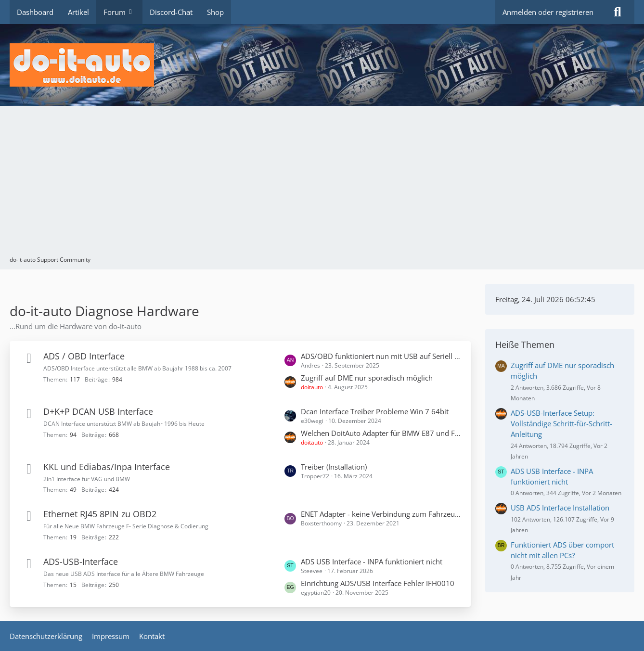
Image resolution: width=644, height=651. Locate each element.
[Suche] (618, 12)
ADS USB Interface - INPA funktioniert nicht (372, 562)
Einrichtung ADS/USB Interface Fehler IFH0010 (378, 583)
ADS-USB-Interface (81, 562)
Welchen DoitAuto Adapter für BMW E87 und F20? (381, 433)
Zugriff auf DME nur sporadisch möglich (367, 378)
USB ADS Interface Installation (560, 508)
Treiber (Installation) (334, 467)
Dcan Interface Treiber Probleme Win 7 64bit (375, 411)
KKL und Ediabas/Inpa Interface (107, 467)
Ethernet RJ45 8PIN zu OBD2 (100, 514)
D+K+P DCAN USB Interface (98, 411)
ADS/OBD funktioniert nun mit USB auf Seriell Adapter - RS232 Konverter (381, 356)
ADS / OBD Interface (84, 356)
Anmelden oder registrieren (548, 12)
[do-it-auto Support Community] (322, 65)
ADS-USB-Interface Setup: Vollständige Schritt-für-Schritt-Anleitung (561, 423)
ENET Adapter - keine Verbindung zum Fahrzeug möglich (381, 514)
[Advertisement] (322, 183)
